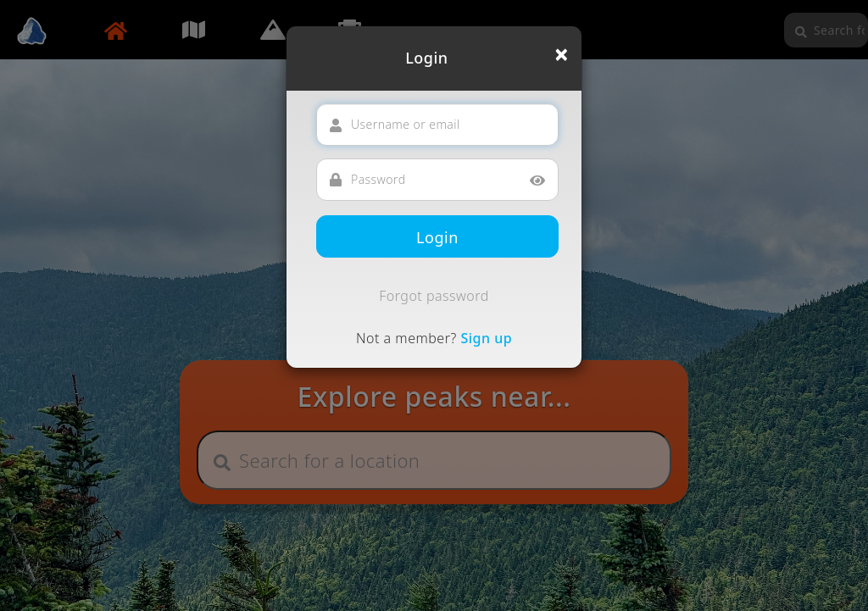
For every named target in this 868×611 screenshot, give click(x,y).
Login (437, 237)
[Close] (562, 54)
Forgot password (434, 296)
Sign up (486, 338)
